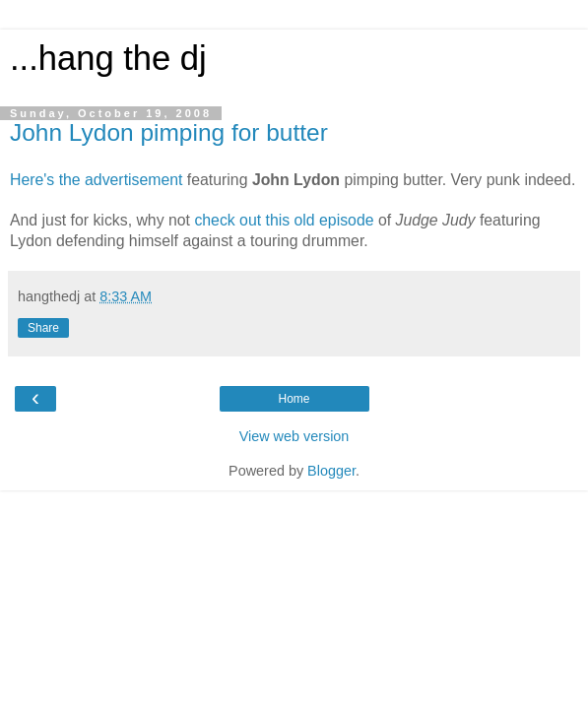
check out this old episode (286, 220)
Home (294, 399)
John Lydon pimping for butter (169, 132)
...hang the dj (108, 58)
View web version (294, 436)
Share (43, 328)
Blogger (331, 471)
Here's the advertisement (96, 180)
